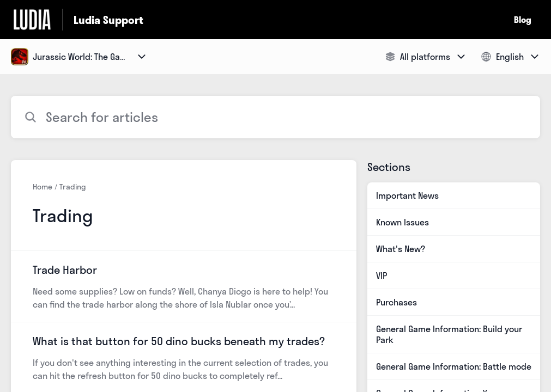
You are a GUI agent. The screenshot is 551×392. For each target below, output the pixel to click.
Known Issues (402, 222)
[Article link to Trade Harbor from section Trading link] (184, 286)
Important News (407, 195)
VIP (382, 275)
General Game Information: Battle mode (454, 366)
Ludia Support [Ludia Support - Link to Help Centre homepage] (108, 20)
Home (43, 187)
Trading (73, 187)
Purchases (396, 302)
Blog (523, 20)
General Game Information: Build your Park (449, 334)
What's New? (401, 249)
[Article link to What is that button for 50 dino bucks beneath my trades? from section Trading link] (184, 358)
